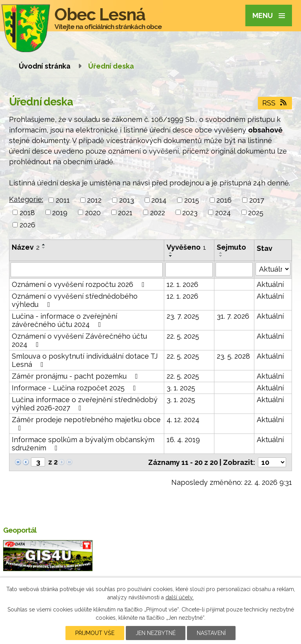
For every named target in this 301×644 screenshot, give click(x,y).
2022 (158, 212)
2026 (27, 225)
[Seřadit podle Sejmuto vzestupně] (221, 253)
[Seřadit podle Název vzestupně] (44, 245)
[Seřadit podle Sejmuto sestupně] (221, 256)
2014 (159, 200)
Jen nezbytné (156, 633)
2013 (127, 200)
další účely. (180, 597)
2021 (125, 212)
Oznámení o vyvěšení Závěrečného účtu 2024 (79, 340)
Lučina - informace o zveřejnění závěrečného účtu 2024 (64, 320)
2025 (256, 212)
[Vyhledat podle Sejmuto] (234, 270)
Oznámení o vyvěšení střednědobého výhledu (75, 300)
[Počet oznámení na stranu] (272, 462)
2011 (63, 200)
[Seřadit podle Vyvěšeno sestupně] (171, 256)
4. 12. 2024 (183, 420)
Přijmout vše (95, 633)
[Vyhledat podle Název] (87, 270)
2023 (190, 212)
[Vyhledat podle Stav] (273, 269)
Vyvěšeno (186, 247)
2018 (27, 212)
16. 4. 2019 (183, 440)
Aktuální (270, 284)
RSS (275, 103)
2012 (94, 200)
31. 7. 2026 (233, 316)
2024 (223, 212)
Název (26, 247)
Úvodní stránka (45, 66)
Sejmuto (231, 247)
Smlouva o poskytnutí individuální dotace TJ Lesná (85, 360)
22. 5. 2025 (183, 336)
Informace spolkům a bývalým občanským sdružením (83, 444)
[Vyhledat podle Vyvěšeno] (189, 270)
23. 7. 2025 (183, 316)
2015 (192, 200)
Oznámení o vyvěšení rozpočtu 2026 (80, 284)
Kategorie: (26, 199)
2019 (60, 212)
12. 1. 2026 (182, 284)
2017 (257, 200)
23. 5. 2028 (233, 356)
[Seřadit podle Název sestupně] (44, 248)
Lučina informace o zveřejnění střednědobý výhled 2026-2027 (85, 404)
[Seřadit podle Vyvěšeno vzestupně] (171, 253)
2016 (224, 200)
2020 (93, 212)
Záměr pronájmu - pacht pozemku (76, 376)
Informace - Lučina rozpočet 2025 (75, 388)
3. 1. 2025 (181, 388)
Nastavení (211, 633)
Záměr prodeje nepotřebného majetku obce (86, 424)
